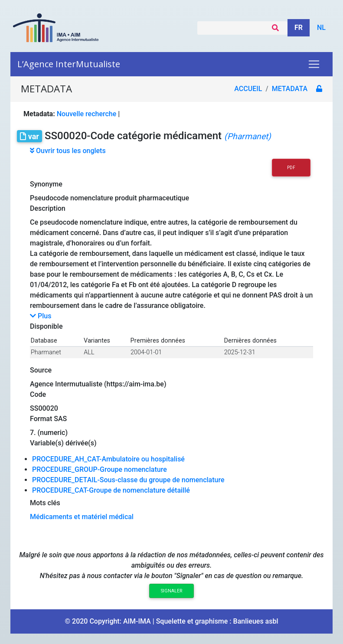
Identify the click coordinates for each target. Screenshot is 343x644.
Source (41, 370)
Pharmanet (46, 352)
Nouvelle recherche (87, 114)
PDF (291, 168)
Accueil (248, 89)
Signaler (171, 591)
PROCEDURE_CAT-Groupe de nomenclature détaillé (111, 490)
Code (38, 394)
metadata (290, 89)
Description (48, 208)
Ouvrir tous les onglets (68, 151)
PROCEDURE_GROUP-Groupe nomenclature (100, 469)
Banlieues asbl (256, 621)
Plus (41, 316)
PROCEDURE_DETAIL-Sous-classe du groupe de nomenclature (128, 480)
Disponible (46, 326)
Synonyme (46, 184)
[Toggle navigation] (314, 64)
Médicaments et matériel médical (82, 517)
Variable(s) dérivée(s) (63, 443)
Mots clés (45, 503)
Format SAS (48, 419)
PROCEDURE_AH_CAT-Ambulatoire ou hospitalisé (108, 459)
